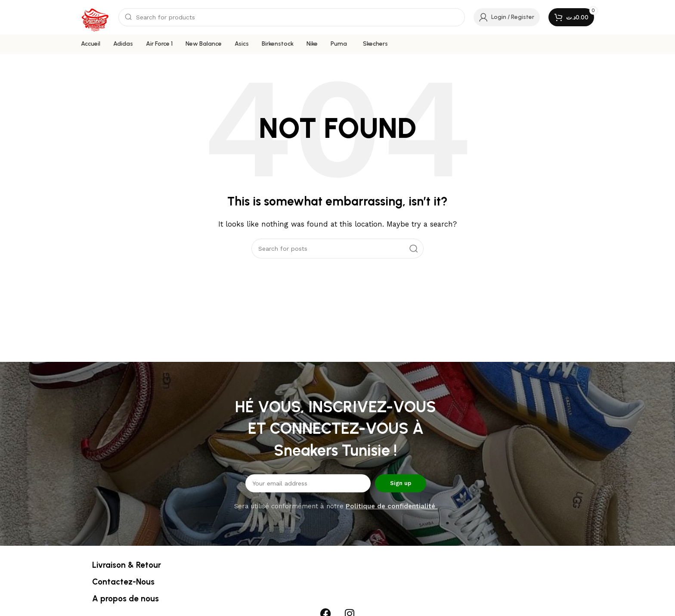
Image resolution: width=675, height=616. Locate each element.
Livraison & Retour (127, 565)
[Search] (292, 17)
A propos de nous (125, 599)
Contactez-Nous (123, 582)
